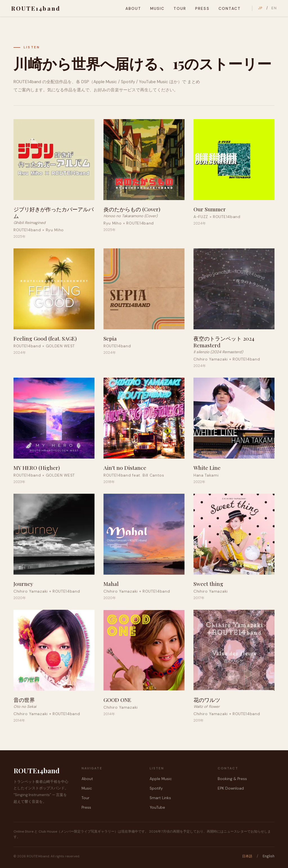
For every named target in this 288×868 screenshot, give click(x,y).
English (269, 856)
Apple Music (161, 779)
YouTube (157, 807)
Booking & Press (232, 779)
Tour (180, 9)
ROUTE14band (36, 8)
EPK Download (231, 788)
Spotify (156, 788)
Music (157, 9)
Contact (229, 9)
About (133, 9)
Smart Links (160, 798)
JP (260, 8)
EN (274, 8)
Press (202, 9)
